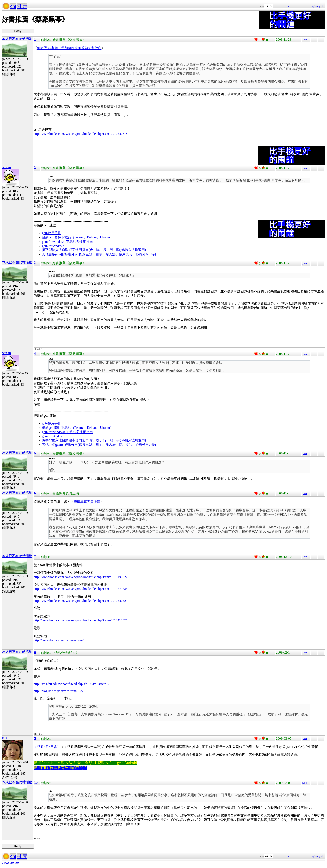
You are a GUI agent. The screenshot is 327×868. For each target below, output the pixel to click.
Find (288, 6)
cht (13, 6)
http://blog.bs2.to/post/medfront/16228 (59, 691)
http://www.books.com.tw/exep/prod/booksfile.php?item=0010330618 (81, 134)
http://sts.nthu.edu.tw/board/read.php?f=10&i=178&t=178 (72, 684)
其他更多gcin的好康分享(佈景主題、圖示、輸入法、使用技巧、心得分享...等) (99, 254)
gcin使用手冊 (52, 233)
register (321, 6)
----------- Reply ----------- (18, 31)
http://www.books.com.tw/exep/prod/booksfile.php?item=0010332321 (81, 601)
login (314, 6)
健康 (22, 6)
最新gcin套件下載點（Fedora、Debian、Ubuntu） (78, 237)
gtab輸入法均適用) (132, 250)
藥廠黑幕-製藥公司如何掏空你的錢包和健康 (69, 48)
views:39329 (10, 863)
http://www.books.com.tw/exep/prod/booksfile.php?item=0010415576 (81, 620)
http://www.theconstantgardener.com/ (59, 640)
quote (305, 40)
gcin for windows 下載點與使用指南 (67, 242)
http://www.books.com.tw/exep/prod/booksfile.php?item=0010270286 (81, 589)
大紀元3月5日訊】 (47, 747)
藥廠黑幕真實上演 (87, 502)
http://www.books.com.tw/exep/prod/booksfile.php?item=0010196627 (81, 577)
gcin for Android (53, 246)
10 (36, 782)
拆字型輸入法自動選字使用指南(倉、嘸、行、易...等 (80, 250)
